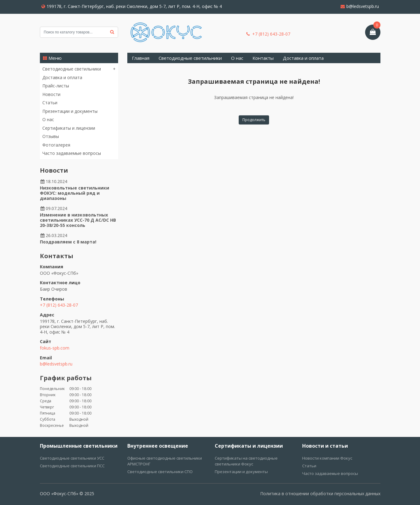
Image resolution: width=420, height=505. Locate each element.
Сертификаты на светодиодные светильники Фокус (246, 461)
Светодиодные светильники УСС (72, 458)
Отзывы (51, 136)
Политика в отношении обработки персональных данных (320, 494)
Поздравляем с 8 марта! (68, 242)
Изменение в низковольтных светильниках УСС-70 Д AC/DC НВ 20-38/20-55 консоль (78, 220)
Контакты (263, 58)
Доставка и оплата (62, 77)
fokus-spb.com (55, 348)
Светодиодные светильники (72, 69)
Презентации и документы (70, 111)
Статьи (50, 103)
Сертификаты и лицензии (69, 128)
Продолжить (254, 120)
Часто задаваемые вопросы (72, 153)
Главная (141, 58)
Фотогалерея (56, 145)
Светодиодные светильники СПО (160, 472)
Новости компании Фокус (327, 458)
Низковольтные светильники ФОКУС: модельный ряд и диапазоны (75, 193)
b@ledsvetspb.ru (360, 6)
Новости (51, 94)
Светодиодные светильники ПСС (72, 466)
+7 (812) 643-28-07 (268, 34)
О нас (48, 119)
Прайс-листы (56, 86)
